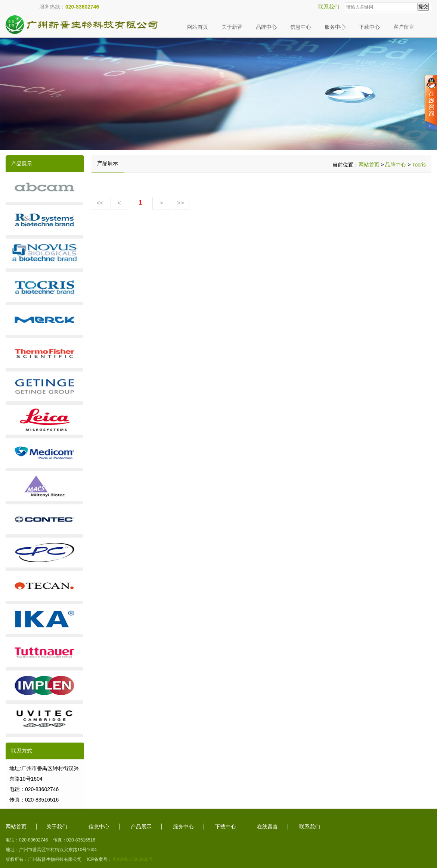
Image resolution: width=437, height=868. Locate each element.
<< (100, 203)
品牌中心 (266, 27)
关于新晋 (232, 27)
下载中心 (369, 27)
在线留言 (267, 827)
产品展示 (141, 827)
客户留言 (404, 27)
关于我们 (57, 827)
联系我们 (329, 7)
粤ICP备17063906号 (132, 859)
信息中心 (301, 27)
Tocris (419, 165)
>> (181, 203)
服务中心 (335, 27)
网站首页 (198, 27)
